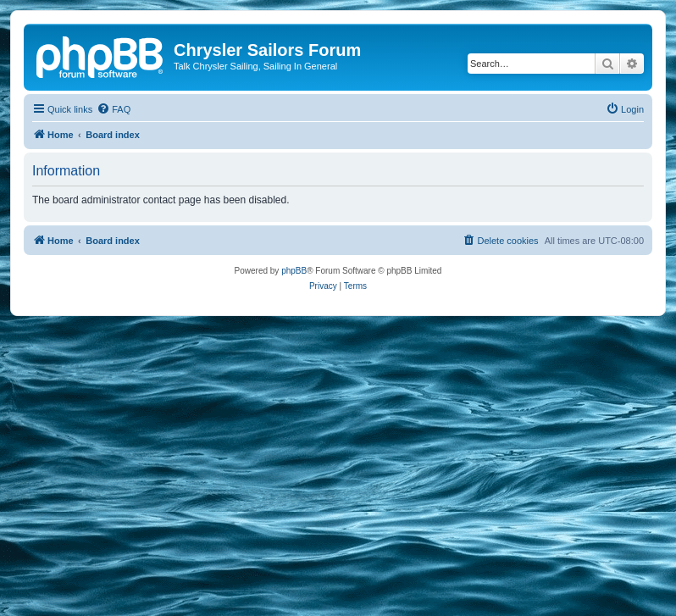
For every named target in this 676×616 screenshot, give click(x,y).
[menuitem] (114, 109)
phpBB (294, 271)
